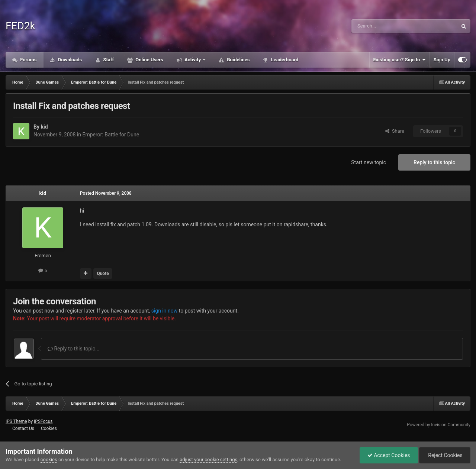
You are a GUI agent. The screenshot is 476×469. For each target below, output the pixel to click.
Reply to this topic (434, 162)
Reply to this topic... (73, 349)
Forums (28, 60)
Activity (193, 60)
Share (395, 131)
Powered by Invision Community (439, 425)
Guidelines (237, 60)
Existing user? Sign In (400, 60)
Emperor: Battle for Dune (111, 135)
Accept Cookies (389, 455)
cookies (49, 460)
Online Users (149, 60)
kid (44, 127)
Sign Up (442, 60)
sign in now (165, 311)
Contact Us (23, 428)
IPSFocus (43, 421)
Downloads (70, 60)
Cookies (49, 428)
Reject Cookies (445, 455)
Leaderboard (284, 60)
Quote (103, 274)
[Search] (387, 26)
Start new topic (369, 162)
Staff (108, 60)
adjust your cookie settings (208, 460)
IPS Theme (16, 421)
